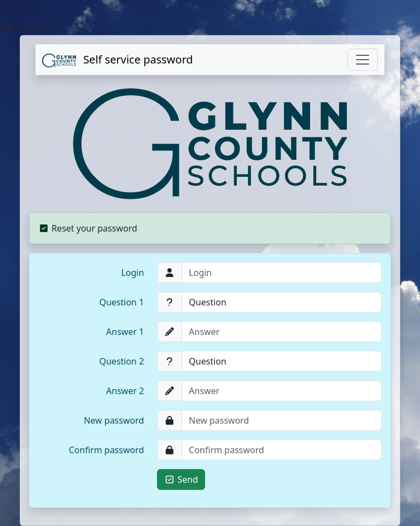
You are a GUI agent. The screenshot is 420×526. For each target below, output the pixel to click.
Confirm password (107, 450)
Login (132, 273)
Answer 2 (125, 391)
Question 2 (121, 361)
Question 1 (121, 302)
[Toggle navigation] (363, 60)
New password (114, 420)
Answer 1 (125, 332)
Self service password (118, 60)
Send (181, 479)
